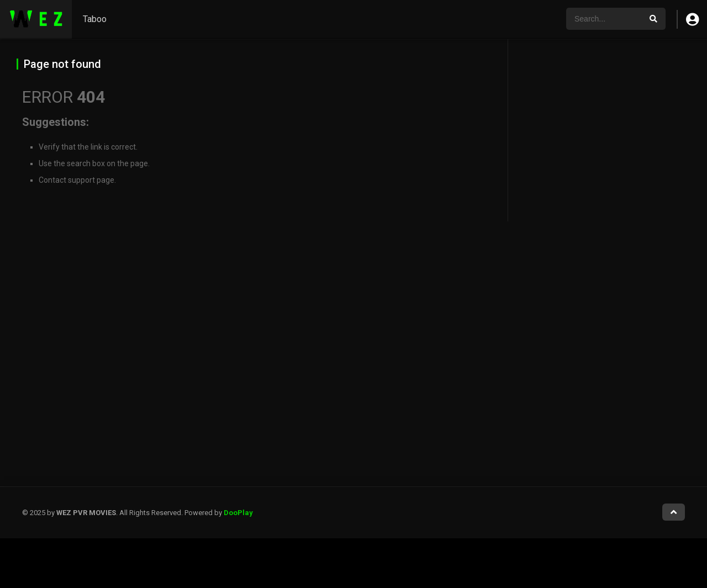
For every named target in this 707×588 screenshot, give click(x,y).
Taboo (95, 19)
